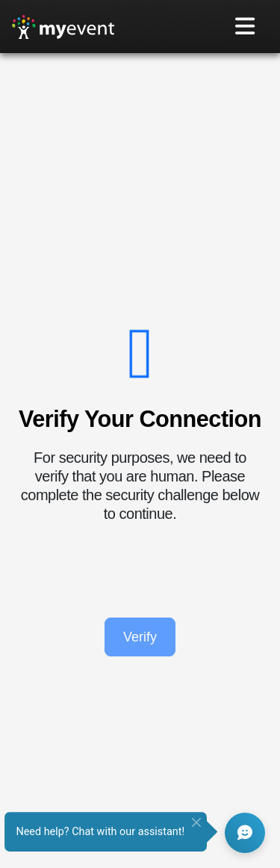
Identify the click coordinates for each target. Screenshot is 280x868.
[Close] (196, 822)
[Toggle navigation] (246, 27)
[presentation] (140, 570)
